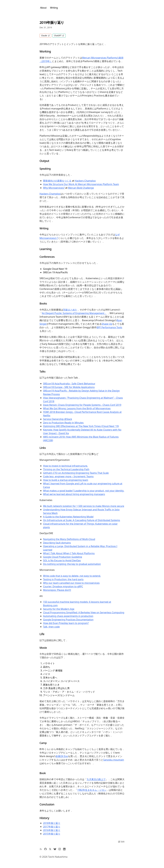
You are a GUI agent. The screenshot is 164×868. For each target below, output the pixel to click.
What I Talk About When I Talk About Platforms (69, 553)
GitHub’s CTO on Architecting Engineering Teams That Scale (76, 473)
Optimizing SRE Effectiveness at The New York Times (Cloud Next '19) (81, 426)
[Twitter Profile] (50, 849)
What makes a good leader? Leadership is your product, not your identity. (84, 491)
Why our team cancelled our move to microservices (71, 583)
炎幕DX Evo (62, 756)
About (43, 8)
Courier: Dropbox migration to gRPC (63, 586)
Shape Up (107, 324)
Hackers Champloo (85, 181)
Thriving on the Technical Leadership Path (66, 469)
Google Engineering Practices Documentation (68, 620)
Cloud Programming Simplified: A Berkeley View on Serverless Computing (84, 612)
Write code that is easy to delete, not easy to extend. (72, 576)
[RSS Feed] (41, 849)
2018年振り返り (52, 823)
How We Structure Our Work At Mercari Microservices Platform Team (81, 184)
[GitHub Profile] (45, 849)
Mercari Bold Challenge (81, 188)
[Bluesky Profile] (55, 849)
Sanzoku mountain (114, 760)
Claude (45, 36)
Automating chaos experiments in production (68, 616)
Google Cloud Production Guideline (63, 557)
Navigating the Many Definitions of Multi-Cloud (69, 539)
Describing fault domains (57, 543)
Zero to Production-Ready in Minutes (63, 423)
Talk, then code (51, 627)
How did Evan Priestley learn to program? (66, 623)
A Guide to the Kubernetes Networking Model (68, 517)
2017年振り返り (52, 827)
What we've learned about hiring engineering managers (74, 494)
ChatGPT (59, 36)
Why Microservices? (54, 188)
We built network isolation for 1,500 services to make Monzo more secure (84, 506)
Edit (121, 842)
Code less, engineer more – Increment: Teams (68, 476)
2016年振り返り (52, 830)
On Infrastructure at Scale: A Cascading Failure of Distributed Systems (82, 520)
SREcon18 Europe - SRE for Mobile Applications (69, 387)
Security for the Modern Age (59, 609)
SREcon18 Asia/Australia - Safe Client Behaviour (69, 384)
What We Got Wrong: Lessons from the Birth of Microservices (77, 408)
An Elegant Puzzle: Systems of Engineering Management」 (74, 313)
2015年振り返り (52, 834)
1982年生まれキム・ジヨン (92, 790)
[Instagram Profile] (60, 849)
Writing (54, 8)
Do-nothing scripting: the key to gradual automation (72, 564)
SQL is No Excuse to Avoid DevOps (62, 560)
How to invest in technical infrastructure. (65, 466)
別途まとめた (70, 310)
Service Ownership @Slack (58, 419)
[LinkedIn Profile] (64, 849)
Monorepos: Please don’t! (57, 590)
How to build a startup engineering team (66, 480)
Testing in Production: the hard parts (63, 579)
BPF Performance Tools (109, 327)
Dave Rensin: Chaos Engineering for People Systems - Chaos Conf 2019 (82, 405)
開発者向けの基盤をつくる (57, 181)
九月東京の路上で (96, 779)
